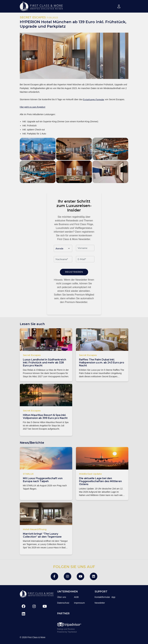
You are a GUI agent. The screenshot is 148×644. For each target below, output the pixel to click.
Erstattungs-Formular (94, 99)
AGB (76, 597)
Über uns (62, 597)
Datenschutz (63, 603)
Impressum (79, 603)
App (113, 597)
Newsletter (100, 603)
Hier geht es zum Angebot (33, 107)
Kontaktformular (102, 597)
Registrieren (74, 272)
